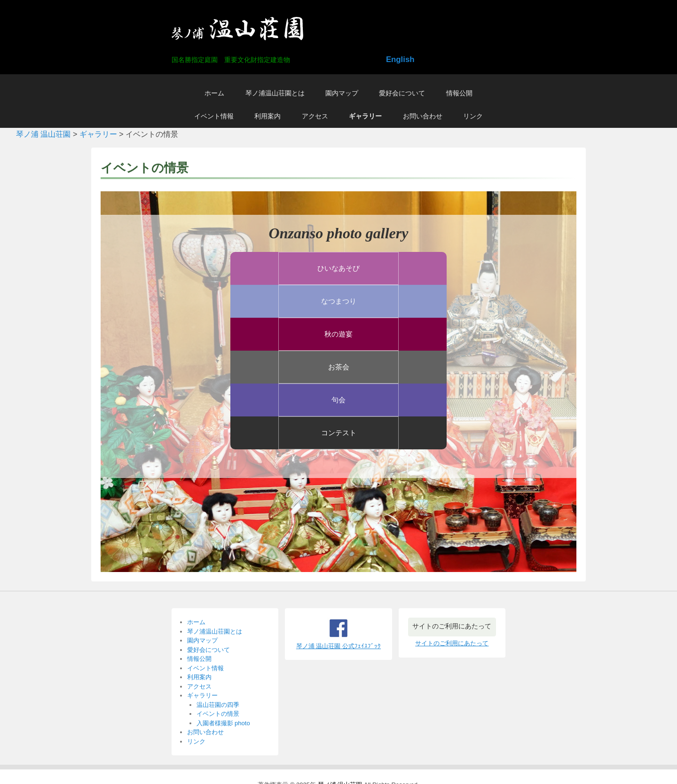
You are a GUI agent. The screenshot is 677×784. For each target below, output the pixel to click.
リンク (473, 116)
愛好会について (402, 93)
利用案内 (268, 116)
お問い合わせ (423, 116)
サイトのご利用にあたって (452, 643)
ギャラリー (365, 116)
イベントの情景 (145, 168)
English (400, 59)
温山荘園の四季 (218, 705)
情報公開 (459, 93)
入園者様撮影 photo (223, 723)
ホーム (214, 93)
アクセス (315, 116)
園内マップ (342, 93)
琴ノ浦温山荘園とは (275, 93)
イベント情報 (214, 116)
